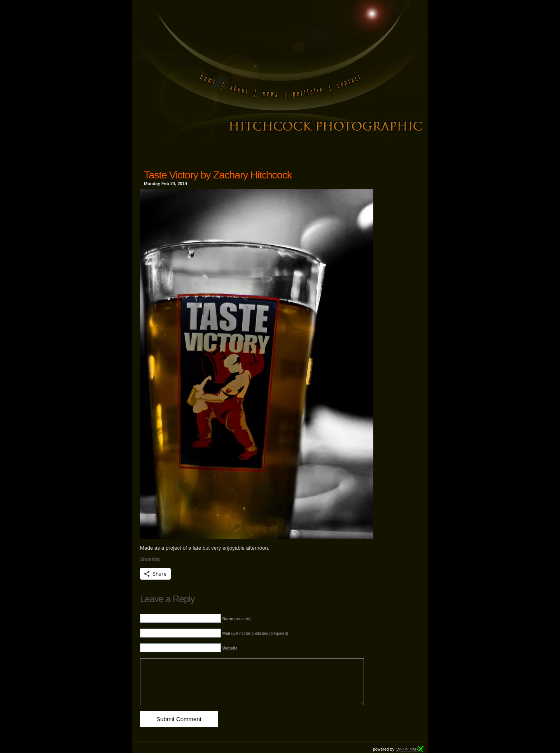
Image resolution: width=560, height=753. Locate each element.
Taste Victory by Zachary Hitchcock (218, 175)
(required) (237, 619)
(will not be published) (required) (255, 633)
